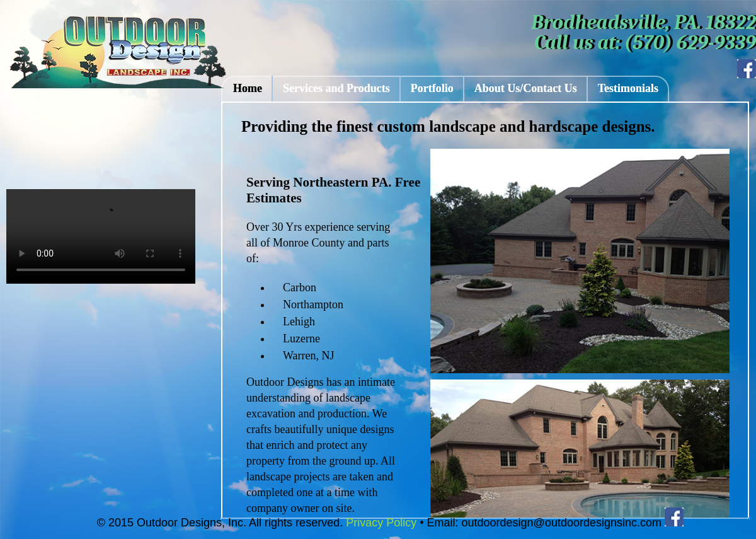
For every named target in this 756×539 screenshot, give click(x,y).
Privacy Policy (380, 523)
